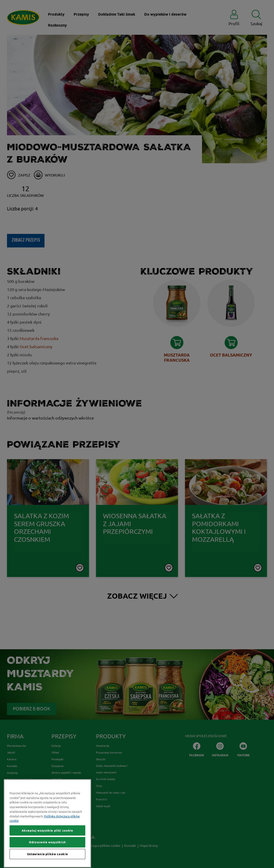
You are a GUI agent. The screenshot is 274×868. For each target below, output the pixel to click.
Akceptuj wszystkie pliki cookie (47, 854)
